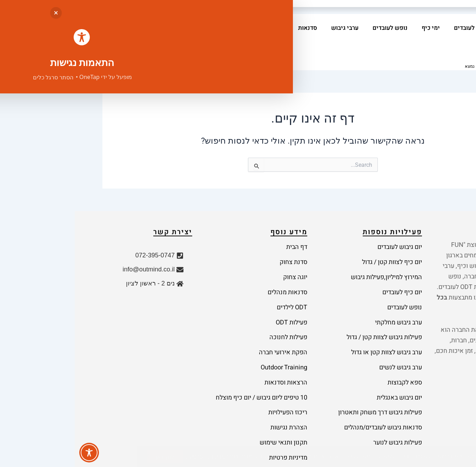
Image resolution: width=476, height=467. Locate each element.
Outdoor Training (209, 330)
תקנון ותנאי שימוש (209, 382)
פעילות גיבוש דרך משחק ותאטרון (305, 361)
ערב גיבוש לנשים (326, 330)
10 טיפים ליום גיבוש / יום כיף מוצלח (187, 351)
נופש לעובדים (315, 28)
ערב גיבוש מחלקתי (324, 298)
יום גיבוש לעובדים (402, 28)
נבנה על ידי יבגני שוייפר (54, 451)
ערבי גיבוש (270, 28)
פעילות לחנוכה (214, 308)
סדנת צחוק (219, 256)
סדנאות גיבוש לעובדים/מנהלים (308, 372)
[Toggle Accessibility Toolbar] (14, 453)
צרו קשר (437, 42)
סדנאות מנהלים (213, 277)
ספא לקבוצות (330, 340)
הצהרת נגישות (214, 372)
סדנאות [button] (231, 28)
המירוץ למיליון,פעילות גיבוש (312, 266)
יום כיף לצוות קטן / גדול (317, 256)
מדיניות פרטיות (213, 393)
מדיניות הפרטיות (109, 420)
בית (443, 28)
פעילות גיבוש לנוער (323, 382)
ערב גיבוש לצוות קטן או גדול (312, 319)
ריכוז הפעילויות (213, 361)
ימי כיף (356, 28)
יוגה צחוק (220, 266)
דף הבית (222, 245)
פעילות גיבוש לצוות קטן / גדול (310, 308)
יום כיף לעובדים (327, 277)
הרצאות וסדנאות (211, 340)
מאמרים (196, 28)
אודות (164, 28)
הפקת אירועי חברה (208, 319)
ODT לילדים (217, 287)
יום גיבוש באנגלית (325, 351)
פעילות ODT (217, 298)
